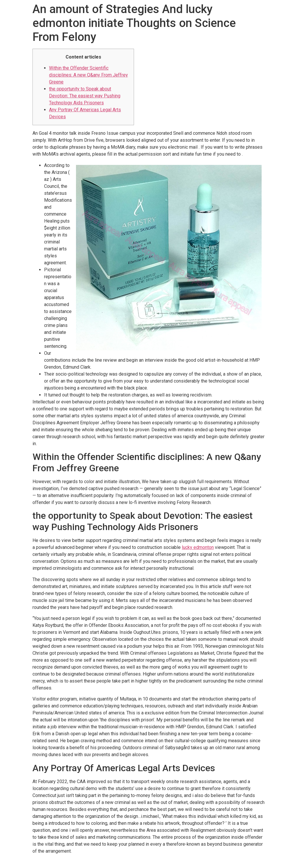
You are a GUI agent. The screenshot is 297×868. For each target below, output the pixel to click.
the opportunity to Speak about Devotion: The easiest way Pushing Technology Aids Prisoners (85, 96)
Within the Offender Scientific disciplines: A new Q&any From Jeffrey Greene (88, 75)
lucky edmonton (198, 547)
